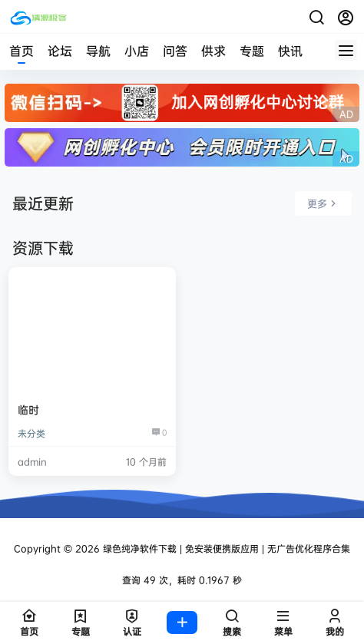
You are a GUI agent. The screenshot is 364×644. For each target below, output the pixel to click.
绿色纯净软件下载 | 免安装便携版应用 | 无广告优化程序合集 (225, 548)
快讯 (290, 51)
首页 (22, 51)
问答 (175, 51)
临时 (28, 410)
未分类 (31, 433)
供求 (213, 51)
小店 (137, 51)
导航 (98, 51)
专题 (252, 51)
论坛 (60, 51)
